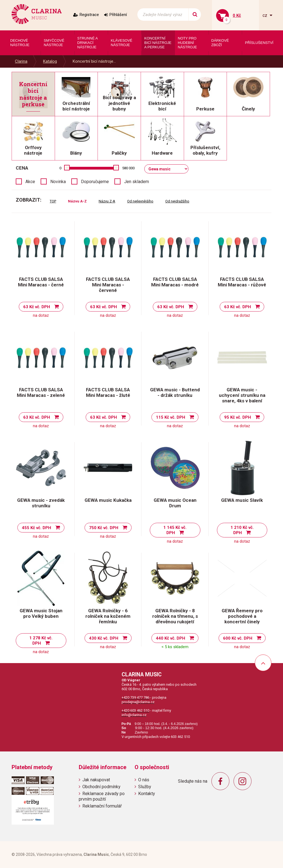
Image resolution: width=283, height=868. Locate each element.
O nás (144, 780)
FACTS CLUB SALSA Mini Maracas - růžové (242, 282)
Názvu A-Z (77, 201)
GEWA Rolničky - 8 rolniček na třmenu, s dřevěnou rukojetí (175, 616)
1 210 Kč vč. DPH (242, 530)
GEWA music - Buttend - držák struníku (175, 392)
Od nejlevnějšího (140, 201)
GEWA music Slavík (242, 500)
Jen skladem (137, 182)
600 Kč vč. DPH (238, 638)
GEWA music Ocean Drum (175, 503)
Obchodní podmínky (101, 787)
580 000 (128, 168)
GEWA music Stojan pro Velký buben (41, 613)
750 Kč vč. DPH (104, 528)
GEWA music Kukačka (108, 500)
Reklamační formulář (102, 806)
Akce (30, 182)
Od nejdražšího (177, 201)
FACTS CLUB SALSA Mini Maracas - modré (175, 282)
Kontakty (147, 794)
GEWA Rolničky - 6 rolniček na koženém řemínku (108, 616)
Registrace (89, 15)
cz (265, 15)
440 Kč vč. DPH (171, 638)
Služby (145, 787)
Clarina (21, 61)
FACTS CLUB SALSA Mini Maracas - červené (108, 285)
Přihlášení (118, 15)
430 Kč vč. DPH (104, 638)
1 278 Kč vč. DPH (41, 641)
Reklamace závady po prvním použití (102, 796)
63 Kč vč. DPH (37, 307)
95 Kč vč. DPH (238, 417)
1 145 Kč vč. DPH (175, 530)
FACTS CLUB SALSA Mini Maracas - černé (41, 282)
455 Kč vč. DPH (36, 528)
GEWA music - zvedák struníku (41, 503)
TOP (53, 201)
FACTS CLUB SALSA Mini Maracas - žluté (108, 392)
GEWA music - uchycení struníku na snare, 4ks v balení (242, 395)
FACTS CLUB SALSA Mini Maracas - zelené (41, 392)
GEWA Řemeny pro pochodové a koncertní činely (242, 616)
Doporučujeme (95, 182)
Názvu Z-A (107, 201)
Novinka (58, 182)
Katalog (50, 61)
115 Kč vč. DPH (171, 417)
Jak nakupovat (96, 780)
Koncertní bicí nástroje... (94, 61)
